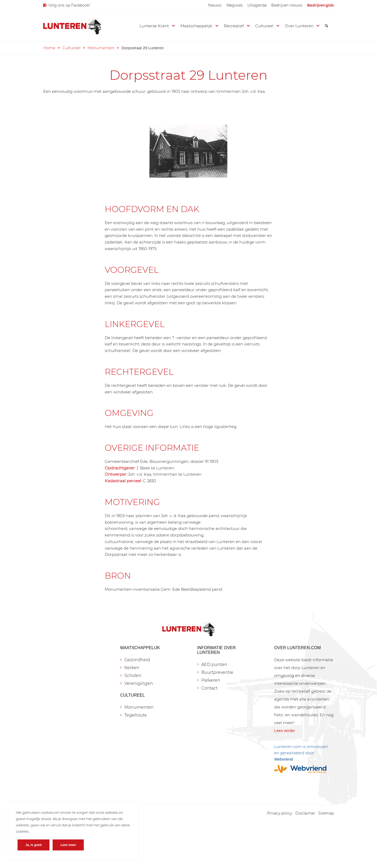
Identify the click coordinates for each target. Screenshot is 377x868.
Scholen (133, 676)
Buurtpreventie (217, 672)
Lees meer (68, 845)
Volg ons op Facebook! (69, 5)
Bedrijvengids (320, 5)
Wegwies (234, 5)
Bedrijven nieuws (287, 5)
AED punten (214, 664)
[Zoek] (326, 26)
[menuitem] (215, 5)
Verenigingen (139, 683)
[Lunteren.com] (72, 26)
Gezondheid (137, 660)
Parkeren (211, 680)
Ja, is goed (34, 845)
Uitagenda (257, 5)
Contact (209, 688)
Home (49, 48)
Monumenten (101, 48)
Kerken (132, 668)
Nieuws (215, 5)
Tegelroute (136, 715)
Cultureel (71, 48)
